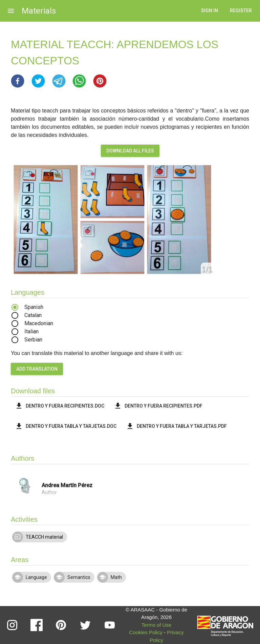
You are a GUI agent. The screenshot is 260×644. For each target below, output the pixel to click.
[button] (18, 81)
